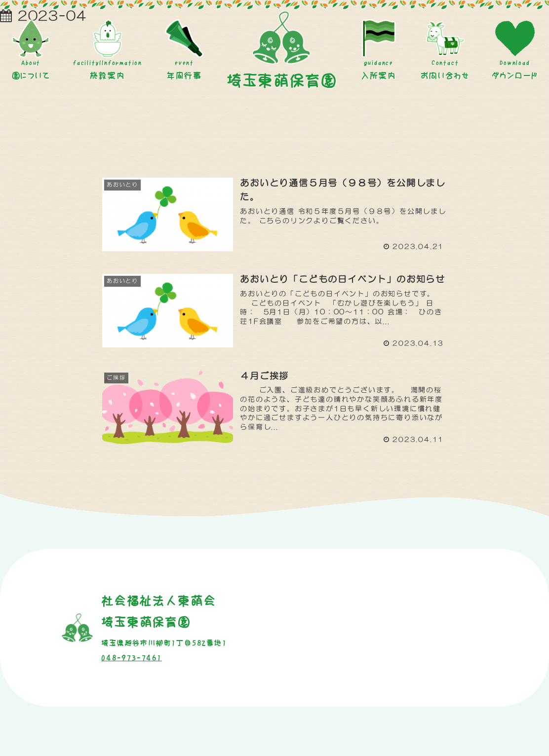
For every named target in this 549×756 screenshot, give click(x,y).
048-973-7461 (132, 658)
